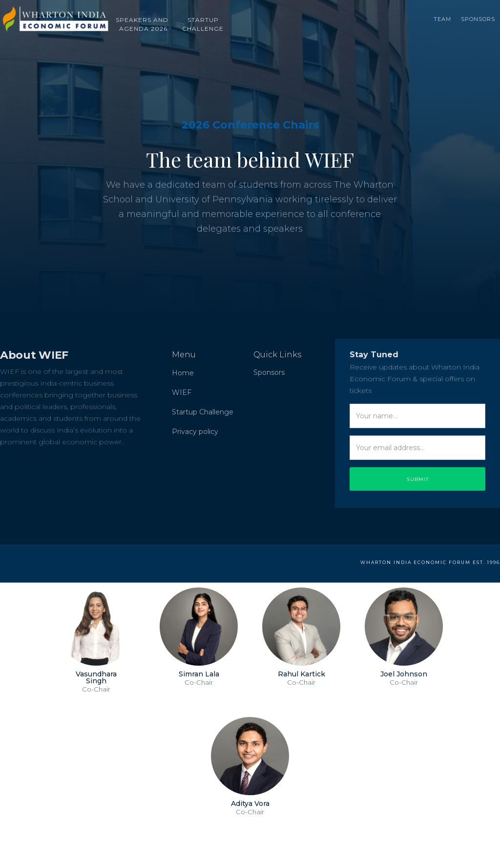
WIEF (182, 392)
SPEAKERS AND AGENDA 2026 (143, 23)
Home (183, 373)
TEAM (442, 17)
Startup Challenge (203, 412)
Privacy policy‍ (195, 432)
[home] (55, 15)
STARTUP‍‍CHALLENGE (203, 23)
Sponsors (478, 17)
